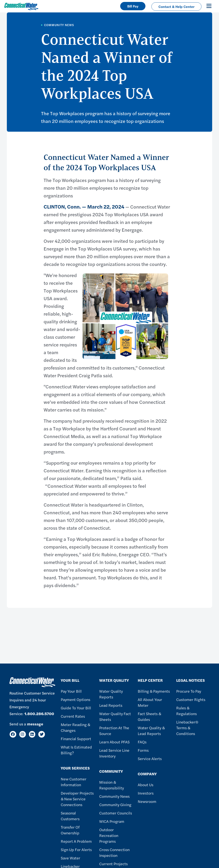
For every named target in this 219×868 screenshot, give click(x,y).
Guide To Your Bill (76, 708)
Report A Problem (76, 841)
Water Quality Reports (111, 694)
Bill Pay (133, 6)
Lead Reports (111, 705)
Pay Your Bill (71, 691)
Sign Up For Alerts (76, 849)
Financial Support (76, 739)
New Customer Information (74, 782)
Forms (143, 750)
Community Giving (115, 805)
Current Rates (73, 716)
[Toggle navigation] (209, 6)
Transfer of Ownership (70, 830)
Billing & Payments (154, 691)
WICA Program (112, 821)
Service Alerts (150, 758)
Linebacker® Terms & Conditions (187, 728)
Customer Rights (191, 699)
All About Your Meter (150, 702)
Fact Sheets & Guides (149, 716)
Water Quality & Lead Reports (151, 731)
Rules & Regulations (186, 711)
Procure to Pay (189, 691)
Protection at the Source (114, 731)
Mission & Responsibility (112, 785)
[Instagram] (23, 734)
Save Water (70, 858)
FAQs (142, 742)
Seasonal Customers (70, 816)
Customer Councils (116, 813)
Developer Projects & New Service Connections (77, 799)
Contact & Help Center (176, 7)
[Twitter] (42, 734)
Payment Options (75, 699)
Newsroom (147, 801)
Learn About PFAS (114, 742)
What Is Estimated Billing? (76, 750)
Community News (114, 796)
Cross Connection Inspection (114, 852)
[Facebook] (13, 734)
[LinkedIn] (32, 734)
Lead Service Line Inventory (114, 753)
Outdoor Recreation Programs (109, 835)
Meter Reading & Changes (75, 727)
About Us (146, 785)
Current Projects (113, 864)
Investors (146, 793)
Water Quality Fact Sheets (115, 716)
